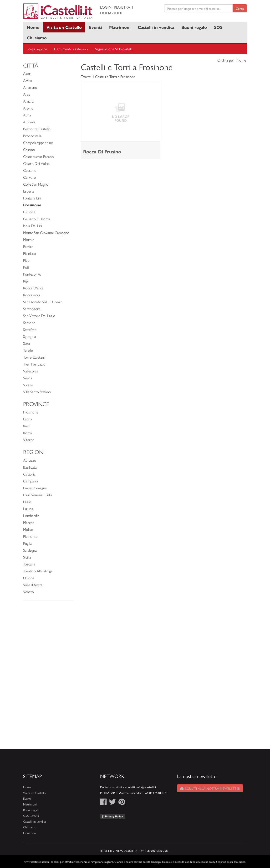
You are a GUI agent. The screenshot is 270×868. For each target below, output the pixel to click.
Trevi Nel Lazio (34, 364)
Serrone (29, 322)
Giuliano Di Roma (37, 219)
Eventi (95, 27)
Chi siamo (37, 38)
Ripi (26, 281)
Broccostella (32, 136)
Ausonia (29, 122)
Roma (28, 433)
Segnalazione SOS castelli (114, 49)
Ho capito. (240, 862)
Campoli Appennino (38, 143)
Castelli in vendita (156, 27)
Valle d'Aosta (33, 585)
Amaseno (30, 87)
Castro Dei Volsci (36, 163)
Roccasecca (32, 295)
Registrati (123, 7)
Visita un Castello (64, 27)
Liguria (28, 509)
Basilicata (30, 467)
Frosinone (31, 412)
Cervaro (30, 177)
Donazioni (111, 13)
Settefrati (30, 329)
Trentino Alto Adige (38, 571)
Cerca (240, 8)
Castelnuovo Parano (38, 156)
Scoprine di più (224, 862)
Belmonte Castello (37, 129)
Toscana (29, 564)
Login (106, 7)
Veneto (28, 592)
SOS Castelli (31, 816)
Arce (27, 94)
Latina (28, 419)
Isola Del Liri (33, 226)
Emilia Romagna (35, 488)
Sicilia (27, 557)
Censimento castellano (71, 49)
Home (33, 27)
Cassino (29, 149)
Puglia (27, 543)
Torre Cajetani (34, 357)
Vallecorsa (31, 371)
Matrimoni (120, 27)
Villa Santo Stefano (37, 392)
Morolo (29, 239)
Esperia (28, 191)
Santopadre (32, 309)
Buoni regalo (194, 27)
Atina (27, 115)
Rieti (26, 426)
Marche (29, 522)
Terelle (28, 350)
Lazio (27, 502)
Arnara (28, 101)
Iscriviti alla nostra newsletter (210, 788)
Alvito (28, 80)
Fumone (29, 212)
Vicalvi (28, 385)
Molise (28, 529)
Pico (26, 260)
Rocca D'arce (33, 288)
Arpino (28, 108)
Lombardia (31, 515)
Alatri (27, 73)
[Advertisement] (48, 677)
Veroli (28, 378)
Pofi (26, 267)
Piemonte (30, 536)
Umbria (29, 578)
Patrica (28, 246)
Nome (241, 60)
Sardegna (30, 550)
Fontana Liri (32, 198)
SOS (218, 27)
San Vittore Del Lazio (39, 316)
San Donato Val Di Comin (43, 302)
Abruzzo (30, 460)
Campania (31, 481)
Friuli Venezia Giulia (38, 495)
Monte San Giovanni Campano (46, 233)
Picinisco (30, 253)
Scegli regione (37, 49)
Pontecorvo (32, 274)
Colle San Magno (36, 184)
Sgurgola (30, 336)
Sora (27, 343)
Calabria (29, 474)
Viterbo (29, 440)
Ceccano (30, 170)
